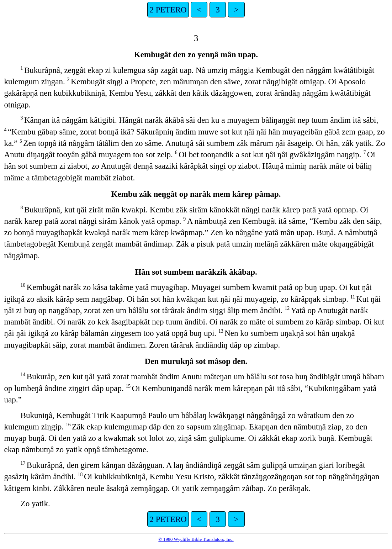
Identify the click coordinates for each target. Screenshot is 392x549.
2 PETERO (168, 10)
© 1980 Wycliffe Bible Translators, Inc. (196, 539)
